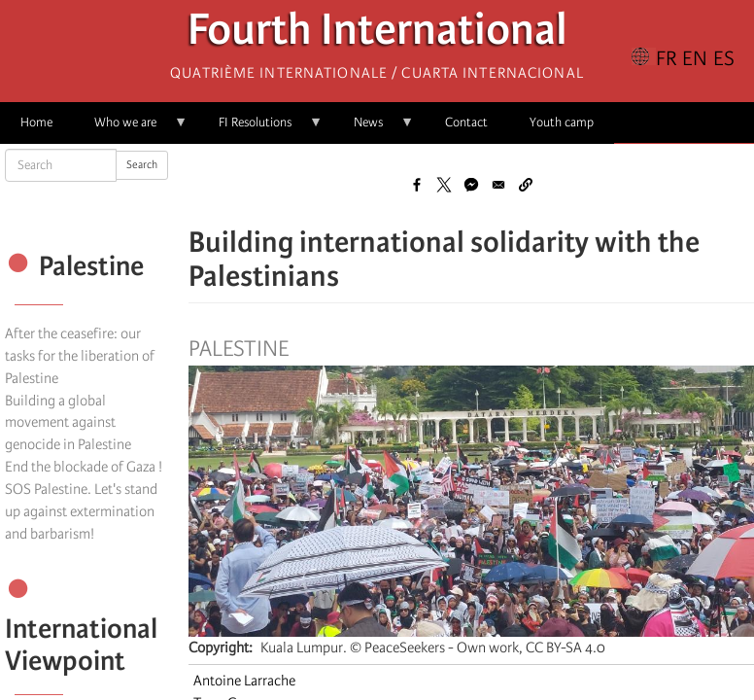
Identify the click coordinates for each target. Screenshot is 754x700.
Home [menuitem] (36, 122)
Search (142, 165)
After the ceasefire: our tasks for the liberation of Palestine (80, 356)
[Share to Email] (498, 185)
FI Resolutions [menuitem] (260, 129)
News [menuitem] (374, 129)
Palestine (239, 349)
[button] (526, 185)
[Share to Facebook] (417, 185)
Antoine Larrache (244, 681)
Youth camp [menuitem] (562, 122)
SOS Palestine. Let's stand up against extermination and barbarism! (81, 511)
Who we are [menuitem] (131, 129)
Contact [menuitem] (466, 122)
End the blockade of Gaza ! (84, 467)
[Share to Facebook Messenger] (471, 185)
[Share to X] (444, 185)
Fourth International (377, 35)
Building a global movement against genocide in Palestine (68, 423)
